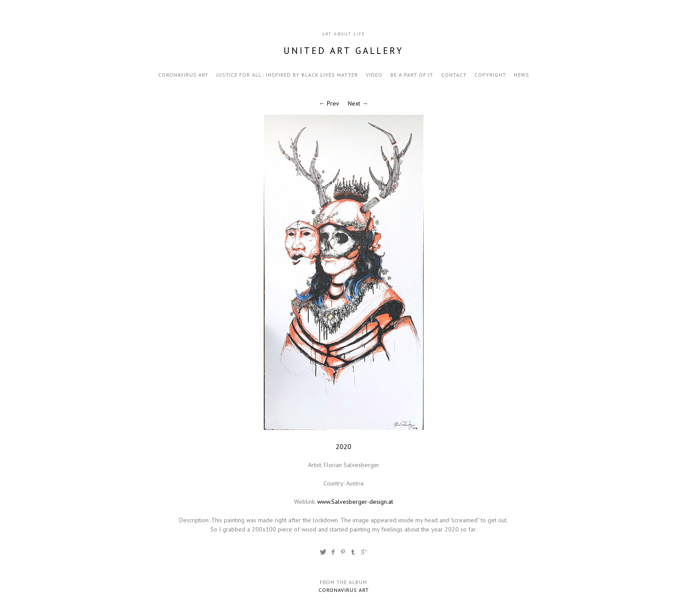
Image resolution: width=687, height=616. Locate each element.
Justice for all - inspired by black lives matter (287, 75)
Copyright (490, 75)
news (522, 75)
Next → (358, 103)
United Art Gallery (343, 51)
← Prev (329, 103)
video (374, 75)
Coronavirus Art (183, 75)
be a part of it (412, 75)
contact (454, 75)
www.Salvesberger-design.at (355, 502)
